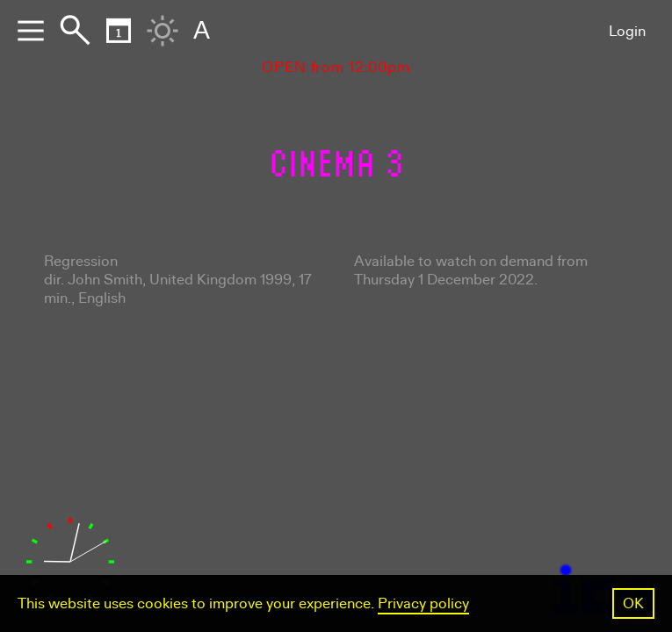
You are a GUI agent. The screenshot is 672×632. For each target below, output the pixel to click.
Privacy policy (423, 603)
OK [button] (633, 603)
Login (627, 31)
